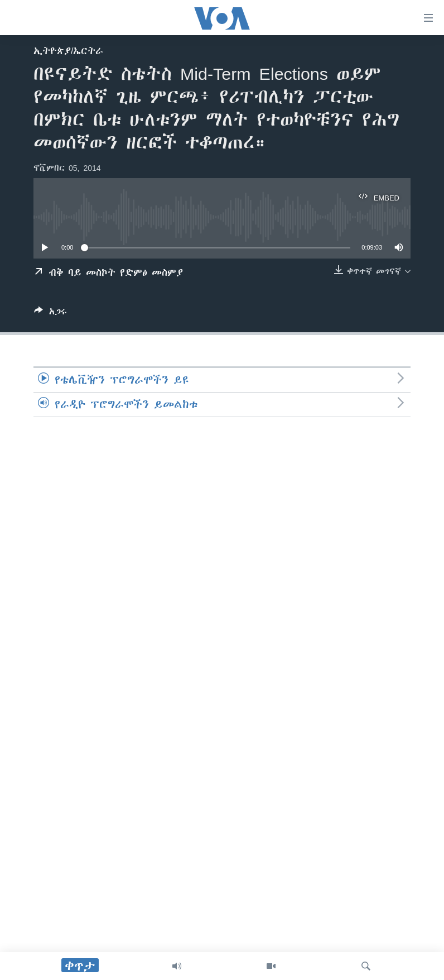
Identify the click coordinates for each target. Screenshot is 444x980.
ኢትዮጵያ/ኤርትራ (68, 51)
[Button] (50, 314)
